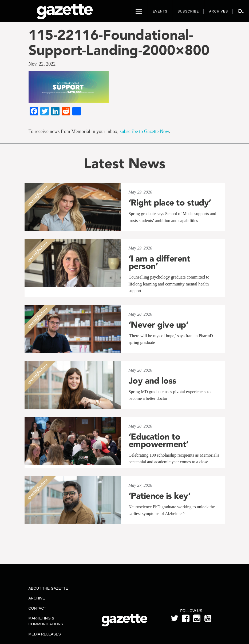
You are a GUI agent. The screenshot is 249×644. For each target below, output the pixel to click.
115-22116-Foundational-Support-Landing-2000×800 (119, 42)
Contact (37, 608)
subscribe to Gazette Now (144, 131)
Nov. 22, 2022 (42, 64)
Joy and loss (153, 381)
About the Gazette (48, 588)
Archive (37, 598)
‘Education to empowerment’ (159, 440)
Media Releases (45, 634)
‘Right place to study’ (170, 203)
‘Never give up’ (159, 325)
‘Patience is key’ (160, 496)
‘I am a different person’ (159, 262)
